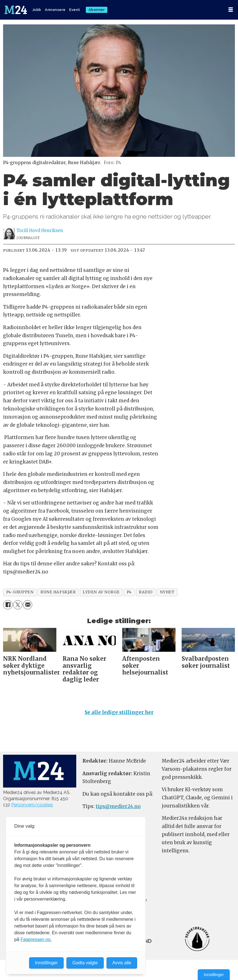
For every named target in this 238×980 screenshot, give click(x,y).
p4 (129, 592)
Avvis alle (122, 963)
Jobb (37, 10)
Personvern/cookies (32, 805)
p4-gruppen (20, 592)
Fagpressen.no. (36, 939)
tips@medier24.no (118, 806)
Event (75, 10)
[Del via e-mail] (28, 605)
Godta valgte (85, 963)
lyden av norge (101, 592)
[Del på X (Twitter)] (18, 605)
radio (146, 592)
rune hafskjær (58, 592)
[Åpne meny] (231, 10)
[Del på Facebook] (8, 605)
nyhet (167, 592)
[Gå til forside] (16, 10)
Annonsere (55, 10)
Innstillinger (214, 975)
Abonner (97, 10)
